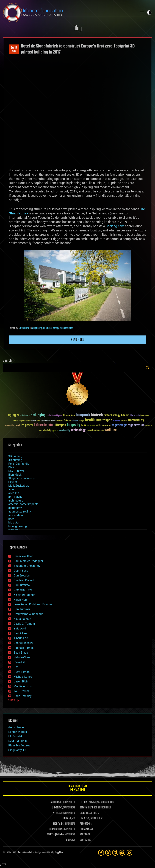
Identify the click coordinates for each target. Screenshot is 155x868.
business (47, 328)
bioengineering (18, 526)
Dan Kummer (22, 609)
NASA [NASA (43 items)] (83, 426)
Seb (16, 667)
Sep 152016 (14, 49)
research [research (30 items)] (149, 426)
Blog (77, 29)
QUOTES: (84, 840)
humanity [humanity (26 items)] (116, 421)
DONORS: (66, 818)
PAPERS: (84, 835)
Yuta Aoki (20, 628)
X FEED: (56, 813)
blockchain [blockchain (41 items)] (135, 416)
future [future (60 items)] (67, 421)
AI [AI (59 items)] (18, 416)
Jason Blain (21, 681)
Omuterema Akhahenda (28, 614)
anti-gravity (15, 497)
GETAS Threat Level (77, 789)
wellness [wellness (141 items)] (111, 430)
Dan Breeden (22, 576)
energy (56, 328)
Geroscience (16, 727)
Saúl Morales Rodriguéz (29, 561)
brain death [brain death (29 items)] (145, 416)
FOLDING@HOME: (56, 829)
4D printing (15, 460)
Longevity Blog (18, 732)
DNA (11, 467)
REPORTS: (84, 824)
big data (13, 523)
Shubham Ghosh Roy (27, 566)
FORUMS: (69, 840)
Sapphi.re (59, 853)
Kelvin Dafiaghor (24, 595)
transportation (67, 328)
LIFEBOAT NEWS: (87, 802)
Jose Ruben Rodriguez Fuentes (33, 604)
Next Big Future (18, 741)
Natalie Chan (22, 657)
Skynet (13, 482)
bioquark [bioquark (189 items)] (83, 415)
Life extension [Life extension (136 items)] (44, 425)
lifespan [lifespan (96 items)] (61, 425)
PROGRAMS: (85, 829)
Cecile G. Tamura (24, 624)
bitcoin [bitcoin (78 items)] (125, 415)
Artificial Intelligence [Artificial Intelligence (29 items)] (54, 416)
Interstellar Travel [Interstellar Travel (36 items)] (12, 426)
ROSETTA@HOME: (55, 835)
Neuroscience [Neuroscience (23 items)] (91, 426)
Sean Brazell (21, 653)
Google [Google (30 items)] (82, 421)
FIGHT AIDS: (59, 824)
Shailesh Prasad (24, 580)
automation (16, 515)
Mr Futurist (15, 736)
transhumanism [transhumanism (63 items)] (95, 430)
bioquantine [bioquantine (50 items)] (69, 415)
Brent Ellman (22, 672)
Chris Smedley (23, 696)
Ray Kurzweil (16, 471)
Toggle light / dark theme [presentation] (149, 13)
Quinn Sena (21, 571)
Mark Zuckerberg (19, 486)
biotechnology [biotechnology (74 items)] (112, 415)
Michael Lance (23, 677)
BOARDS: (84, 818)
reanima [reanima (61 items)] (107, 425)
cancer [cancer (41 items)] (16, 421)
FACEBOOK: (55, 802)
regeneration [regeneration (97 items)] (136, 425)
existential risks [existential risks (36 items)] (48, 421)
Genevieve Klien (23, 556)
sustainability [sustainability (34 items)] (64, 431)
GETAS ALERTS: (87, 808)
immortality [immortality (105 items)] (136, 420)
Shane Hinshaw (23, 643)
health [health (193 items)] (90, 420)
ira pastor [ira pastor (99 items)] (27, 425)
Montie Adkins (23, 686)
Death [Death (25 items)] (38, 421)
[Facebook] (101, 853)
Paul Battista (22, 585)
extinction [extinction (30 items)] (59, 421)
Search (148, 368)
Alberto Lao (21, 638)
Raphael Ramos (24, 648)
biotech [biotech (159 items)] (97, 415)
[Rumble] (129, 853)
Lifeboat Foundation (25, 853)
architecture (16, 501)
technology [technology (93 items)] (78, 430)
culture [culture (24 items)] (34, 421)
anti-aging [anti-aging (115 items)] (38, 415)
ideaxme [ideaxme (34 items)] (124, 421)
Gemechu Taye (23, 590)
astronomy (15, 508)
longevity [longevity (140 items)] (74, 425)
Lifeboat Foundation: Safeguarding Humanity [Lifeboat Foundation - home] (69, 13)
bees (11, 519)
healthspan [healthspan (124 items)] (104, 420)
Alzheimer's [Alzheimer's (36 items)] (25, 416)
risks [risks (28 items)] (41, 431)
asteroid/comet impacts (23, 504)
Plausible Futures (19, 745)
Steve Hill (20, 662)
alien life (14, 493)
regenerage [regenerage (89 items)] (119, 425)
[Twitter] (108, 853)
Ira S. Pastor (21, 691)
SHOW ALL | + (14, 701)
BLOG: (82, 813)
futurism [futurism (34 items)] (75, 421)
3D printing (37, 328)
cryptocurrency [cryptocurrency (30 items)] (25, 421)
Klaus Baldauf (23, 619)
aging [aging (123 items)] (12, 415)
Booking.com (115, 226)
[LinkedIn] (115, 853)
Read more (77, 340)
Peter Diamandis (19, 464)
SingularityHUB (18, 750)
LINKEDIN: (56, 808)
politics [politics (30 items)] (99, 426)
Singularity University (22, 478)
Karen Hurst (24, 328)
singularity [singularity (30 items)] (47, 431)
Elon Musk (15, 475)
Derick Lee (20, 633)
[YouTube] (122, 853)
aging (12, 489)
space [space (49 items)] (55, 430)
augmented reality (20, 512)
